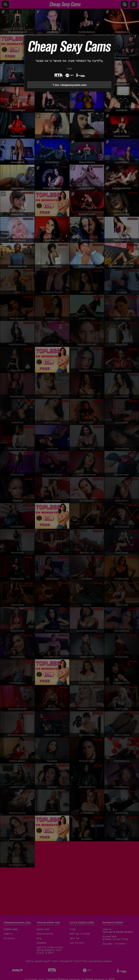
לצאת (69, 68)
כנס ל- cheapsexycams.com (70, 85)
